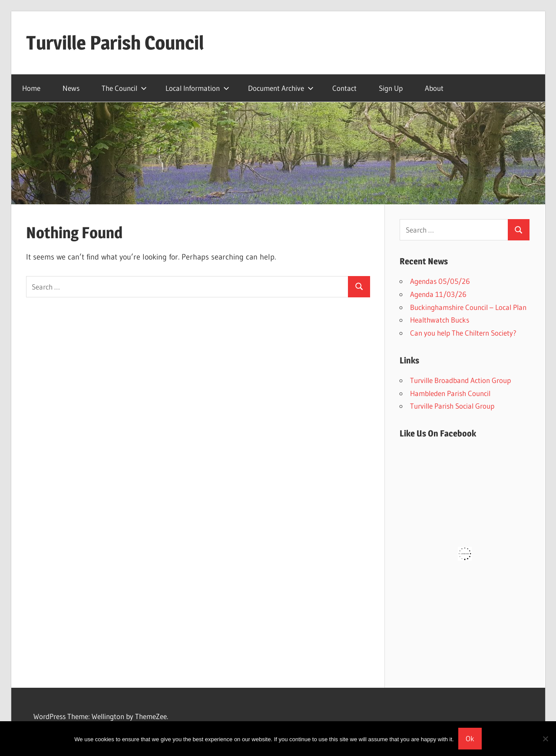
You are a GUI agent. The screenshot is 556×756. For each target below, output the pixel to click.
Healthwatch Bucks (440, 320)
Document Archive (281, 88)
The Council (124, 88)
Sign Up (391, 88)
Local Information (197, 88)
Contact (344, 88)
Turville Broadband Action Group (460, 380)
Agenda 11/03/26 (438, 294)
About (434, 88)
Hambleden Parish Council (450, 393)
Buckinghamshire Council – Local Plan (468, 307)
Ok (470, 738)
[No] (545, 739)
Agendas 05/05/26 (440, 281)
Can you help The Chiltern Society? (463, 333)
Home (31, 88)
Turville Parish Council (115, 43)
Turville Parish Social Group (452, 406)
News (71, 88)
